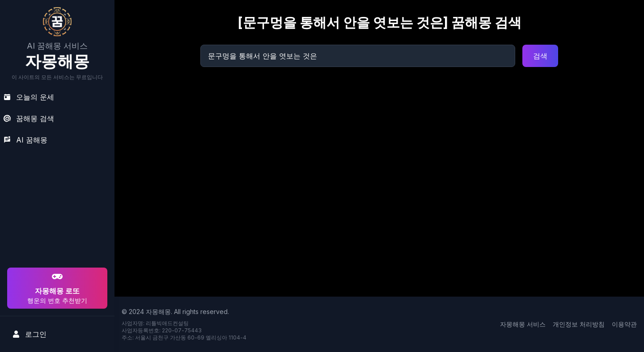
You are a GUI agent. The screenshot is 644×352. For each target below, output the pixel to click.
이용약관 (624, 324)
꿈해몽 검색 (29, 118)
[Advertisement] (56, 208)
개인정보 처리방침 (579, 324)
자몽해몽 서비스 (523, 324)
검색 (540, 56)
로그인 (30, 334)
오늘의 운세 (29, 97)
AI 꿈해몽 (25, 140)
